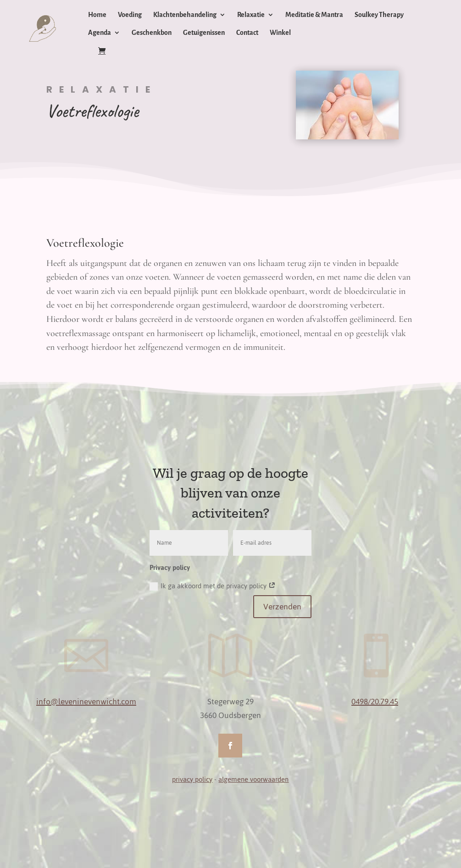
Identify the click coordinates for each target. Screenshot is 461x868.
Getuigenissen (204, 33)
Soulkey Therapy (379, 15)
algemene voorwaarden (253, 779)
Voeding (130, 15)
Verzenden (282, 607)
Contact (247, 33)
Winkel (280, 33)
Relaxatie (251, 15)
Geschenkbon (152, 33)
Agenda (100, 33)
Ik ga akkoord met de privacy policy (213, 586)
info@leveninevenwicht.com (86, 702)
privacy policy (192, 779)
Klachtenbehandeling (185, 15)
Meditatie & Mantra (314, 15)
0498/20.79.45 (375, 702)
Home (97, 15)
